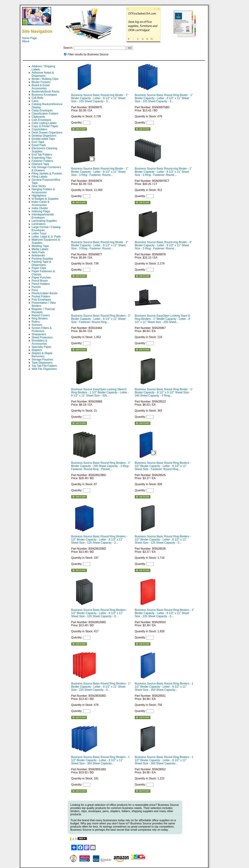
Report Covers (41, 315)
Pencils (36, 287)
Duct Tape (38, 142)
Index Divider (40, 208)
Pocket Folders (41, 296)
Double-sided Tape (43, 139)
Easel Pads (39, 145)
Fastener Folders (42, 161)
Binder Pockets (41, 82)
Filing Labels (40, 177)
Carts (35, 101)
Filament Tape (40, 164)
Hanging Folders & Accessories (43, 191)
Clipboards (38, 117)
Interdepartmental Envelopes (43, 216)
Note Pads (38, 252)
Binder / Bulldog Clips (45, 79)
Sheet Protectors (42, 337)
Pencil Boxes (40, 281)
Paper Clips (39, 268)
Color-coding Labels (44, 123)
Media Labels (40, 249)
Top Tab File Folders (44, 366)
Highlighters (39, 196)
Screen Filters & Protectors (42, 330)
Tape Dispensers (42, 363)
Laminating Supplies (44, 221)
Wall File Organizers (44, 369)
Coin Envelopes (41, 120)
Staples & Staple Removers (42, 355)
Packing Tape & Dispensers (41, 263)
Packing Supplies (42, 259)
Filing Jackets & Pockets (47, 173)
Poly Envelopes (41, 300)
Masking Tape (40, 246)
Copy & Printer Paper (45, 126)
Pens (35, 290)
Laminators (39, 224)
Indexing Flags (41, 211)
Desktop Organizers (44, 136)
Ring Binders (40, 318)
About (26, 41)
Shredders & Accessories (39, 342)
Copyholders (40, 129)
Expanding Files (42, 158)
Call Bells (38, 98)
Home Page (29, 38)
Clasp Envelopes (42, 110)
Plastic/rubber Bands (45, 293)
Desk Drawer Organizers (47, 132)
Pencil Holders (41, 284)
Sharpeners (39, 334)
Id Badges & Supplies (45, 199)
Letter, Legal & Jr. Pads (46, 237)
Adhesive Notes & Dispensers (43, 74)
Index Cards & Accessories (41, 203)
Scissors (37, 325)
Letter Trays (39, 233)
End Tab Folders (42, 155)
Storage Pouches (42, 359)
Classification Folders (45, 114)
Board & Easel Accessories (41, 87)
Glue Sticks (39, 186)
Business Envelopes (44, 95)
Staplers (37, 350)
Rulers (36, 322)
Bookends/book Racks (46, 92)
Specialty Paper (41, 347)
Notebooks (38, 255)
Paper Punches (41, 278)
